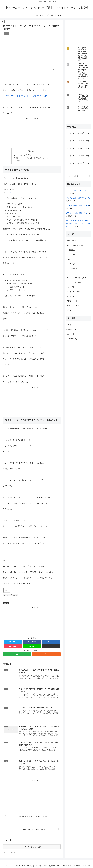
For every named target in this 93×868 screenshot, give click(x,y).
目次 (29, 151)
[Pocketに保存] (13, 646)
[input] (79, 176)
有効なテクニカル (73, 306)
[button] (51, 646)
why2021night (71, 250)
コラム (6, 603)
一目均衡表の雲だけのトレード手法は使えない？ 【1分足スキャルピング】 (78, 223)
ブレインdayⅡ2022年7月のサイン (78, 191)
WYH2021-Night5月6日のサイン (77, 206)
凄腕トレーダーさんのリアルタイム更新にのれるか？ (33, 158)
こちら (9, 193)
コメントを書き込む (32, 847)
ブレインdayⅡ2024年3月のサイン (78, 165)
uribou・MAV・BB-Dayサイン (77, 245)
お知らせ (70, 259)
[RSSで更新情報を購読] (46, 654)
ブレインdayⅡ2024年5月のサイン (78, 150)
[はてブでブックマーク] (51, 642)
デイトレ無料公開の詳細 (23, 155)
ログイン (70, 325)
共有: (19, 161)
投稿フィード (71, 329)
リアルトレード (72, 301)
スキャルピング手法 (74, 282)
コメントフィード (73, 334)
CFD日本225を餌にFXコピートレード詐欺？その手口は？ (27, 96)
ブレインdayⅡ (72, 296)
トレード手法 (71, 287)
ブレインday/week (73, 292)
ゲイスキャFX (71, 264)
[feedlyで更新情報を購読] (17, 654)
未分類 (69, 310)
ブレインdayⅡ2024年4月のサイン (78, 157)
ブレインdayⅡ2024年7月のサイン (78, 135)
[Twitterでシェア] (13, 642)
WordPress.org (72, 339)
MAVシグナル (71, 241)
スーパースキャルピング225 (76, 278)
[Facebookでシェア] (32, 642)
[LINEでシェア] (32, 646)
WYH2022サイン (72, 255)
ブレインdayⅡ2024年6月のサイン (78, 142)
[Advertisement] (32, 76)
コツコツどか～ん (73, 269)
